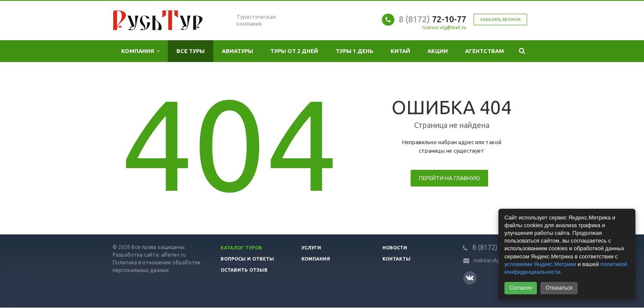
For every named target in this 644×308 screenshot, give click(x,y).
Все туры (191, 51)
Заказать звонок (500, 19)
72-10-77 (432, 19)
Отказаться (559, 288)
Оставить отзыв (244, 270)
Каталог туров (241, 248)
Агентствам (484, 51)
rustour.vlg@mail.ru (444, 27)
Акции (438, 51)
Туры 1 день (355, 51)
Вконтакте (470, 277)
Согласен (521, 288)
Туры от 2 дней (294, 51)
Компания (140, 51)
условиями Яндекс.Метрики (540, 264)
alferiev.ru (173, 255)
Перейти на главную (449, 178)
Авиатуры (237, 51)
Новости (395, 248)
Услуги (311, 248)
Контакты (397, 259)
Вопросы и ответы (247, 259)
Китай (400, 51)
